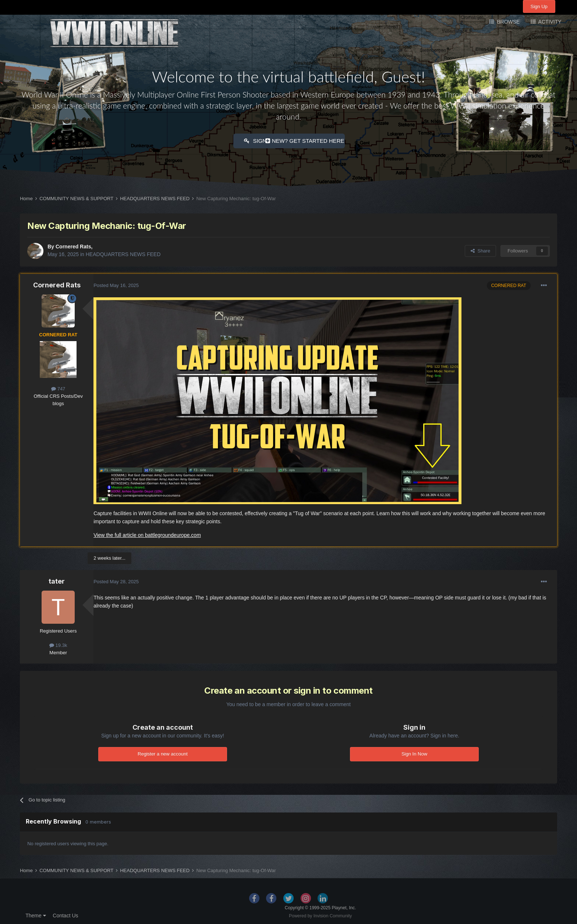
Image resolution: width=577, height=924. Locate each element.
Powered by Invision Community (320, 915)
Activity (549, 22)
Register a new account (163, 753)
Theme (36, 914)
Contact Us (65, 914)
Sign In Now (414, 753)
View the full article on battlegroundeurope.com (147, 534)
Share (480, 250)
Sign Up (539, 6)
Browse (507, 22)
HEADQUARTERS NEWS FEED (123, 253)
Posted (116, 284)
